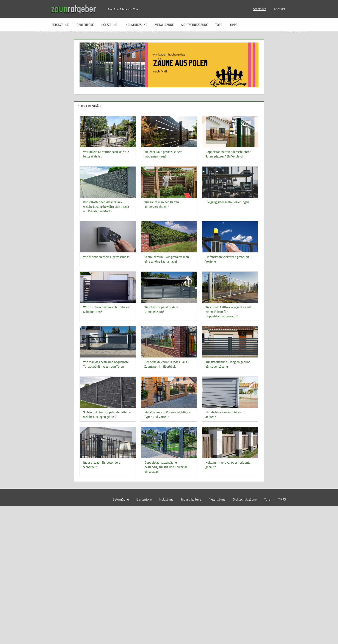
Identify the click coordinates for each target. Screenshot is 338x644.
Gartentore (85, 25)
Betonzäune (60, 25)
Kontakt (279, 9)
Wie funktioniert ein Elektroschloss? (107, 395)
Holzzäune (109, 25)
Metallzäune (164, 25)
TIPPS (233, 25)
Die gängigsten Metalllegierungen (227, 340)
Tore (219, 25)
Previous (320, 160)
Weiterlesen (67, 153)
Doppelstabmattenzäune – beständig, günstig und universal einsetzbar (166, 605)
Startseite (260, 9)
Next (329, 160)
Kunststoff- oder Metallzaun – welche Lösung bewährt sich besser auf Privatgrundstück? (106, 345)
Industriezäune (136, 25)
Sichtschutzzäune (194, 25)
